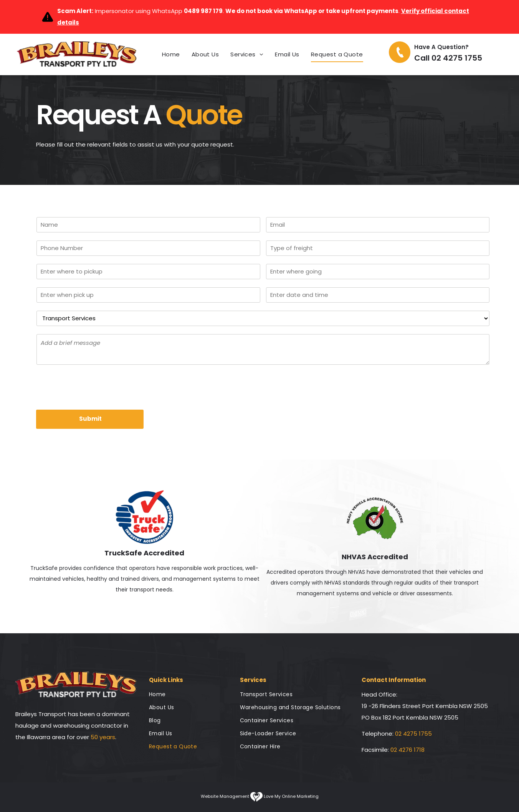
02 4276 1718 (407, 750)
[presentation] (95, 387)
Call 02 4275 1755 (448, 58)
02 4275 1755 (413, 734)
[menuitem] (171, 54)
